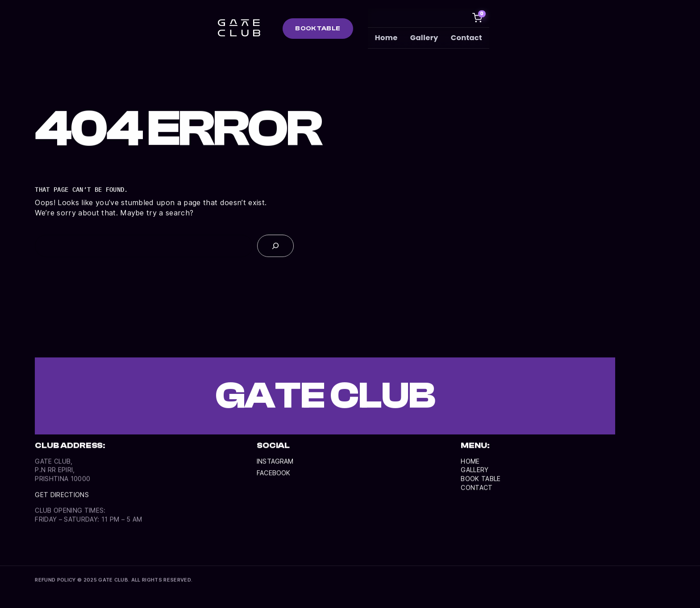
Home (387, 38)
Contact (467, 38)
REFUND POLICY (55, 581)
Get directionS (63, 501)
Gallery (425, 38)
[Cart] (478, 18)
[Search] (276, 247)
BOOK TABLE (318, 28)
